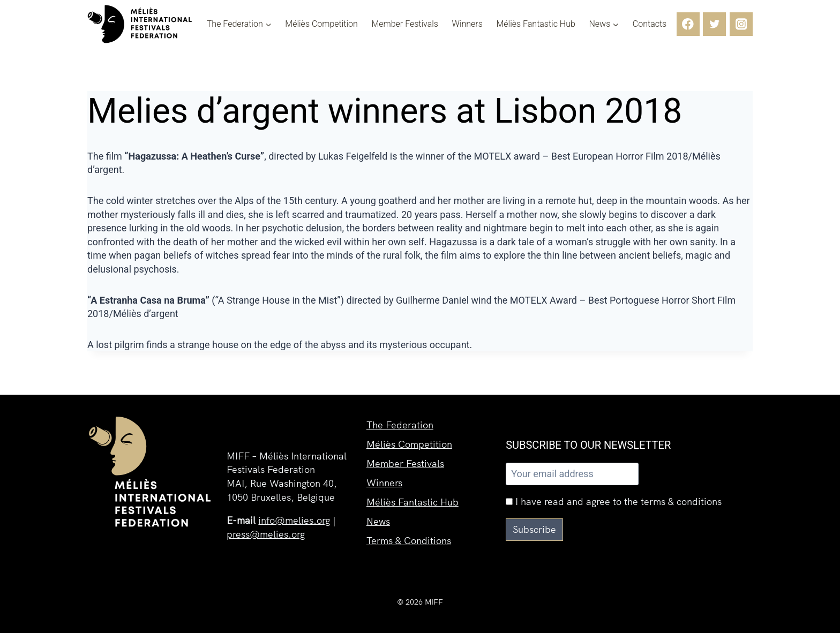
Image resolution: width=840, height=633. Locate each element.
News (378, 521)
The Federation (400, 425)
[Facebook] (688, 24)
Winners (467, 24)
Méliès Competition (321, 24)
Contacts (650, 24)
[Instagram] (741, 24)
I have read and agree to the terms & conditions (614, 502)
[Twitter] (714, 24)
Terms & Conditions (409, 541)
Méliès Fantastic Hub (535, 24)
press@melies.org (266, 534)
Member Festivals (405, 24)
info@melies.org (294, 520)
